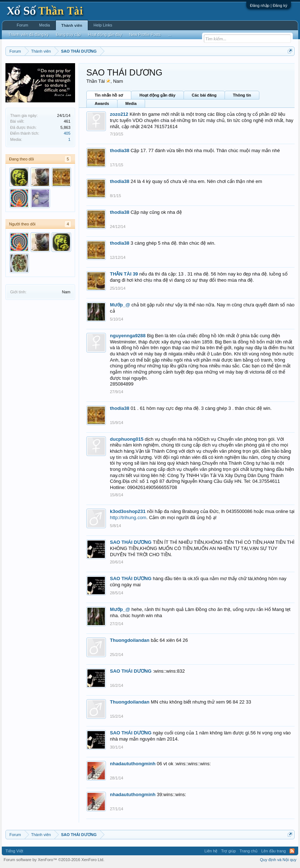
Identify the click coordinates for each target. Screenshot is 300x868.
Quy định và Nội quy (278, 860)
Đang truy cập (68, 34)
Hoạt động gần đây (157, 95)
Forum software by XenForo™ (54, 860)
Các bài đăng (204, 95)
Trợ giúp (228, 851)
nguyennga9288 (128, 336)
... (170, 34)
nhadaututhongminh (133, 764)
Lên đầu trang (274, 851)
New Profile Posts (145, 34)
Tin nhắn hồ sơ (109, 95)
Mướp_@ (120, 305)
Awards (102, 103)
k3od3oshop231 (128, 511)
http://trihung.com (128, 517)
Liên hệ (211, 851)
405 (67, 133)
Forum (22, 25)
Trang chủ (248, 851)
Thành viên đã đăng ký (28, 34)
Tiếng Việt (14, 851)
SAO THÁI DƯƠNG (131, 542)
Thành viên (72, 25)
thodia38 (120, 150)
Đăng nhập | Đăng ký (269, 5)
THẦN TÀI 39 (124, 274)
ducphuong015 (127, 439)
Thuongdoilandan (130, 640)
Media (131, 103)
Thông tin (242, 95)
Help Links (103, 25)
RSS (292, 851)
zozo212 (119, 114)
